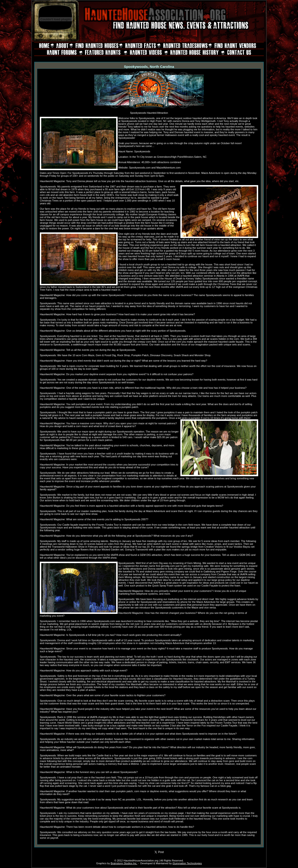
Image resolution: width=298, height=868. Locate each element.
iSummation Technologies (187, 863)
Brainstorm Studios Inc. (124, 863)
